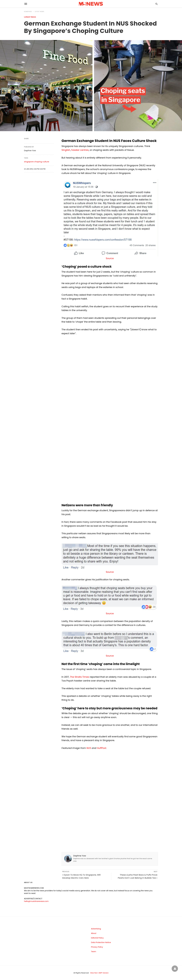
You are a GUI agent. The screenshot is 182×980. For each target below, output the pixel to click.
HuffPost (101, 748)
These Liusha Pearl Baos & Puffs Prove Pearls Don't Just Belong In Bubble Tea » (138, 876)
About (94, 933)
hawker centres (80, 150)
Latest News (39, 12)
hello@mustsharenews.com (36, 901)
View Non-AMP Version (99, 973)
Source (110, 258)
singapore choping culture (37, 162)
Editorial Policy (97, 938)
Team (94, 952)
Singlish (66, 150)
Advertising (96, 929)
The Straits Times (79, 677)
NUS (89, 748)
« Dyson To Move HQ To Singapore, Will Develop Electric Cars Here (81, 876)
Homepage (28, 12)
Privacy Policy (97, 947)
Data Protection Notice (101, 942)
